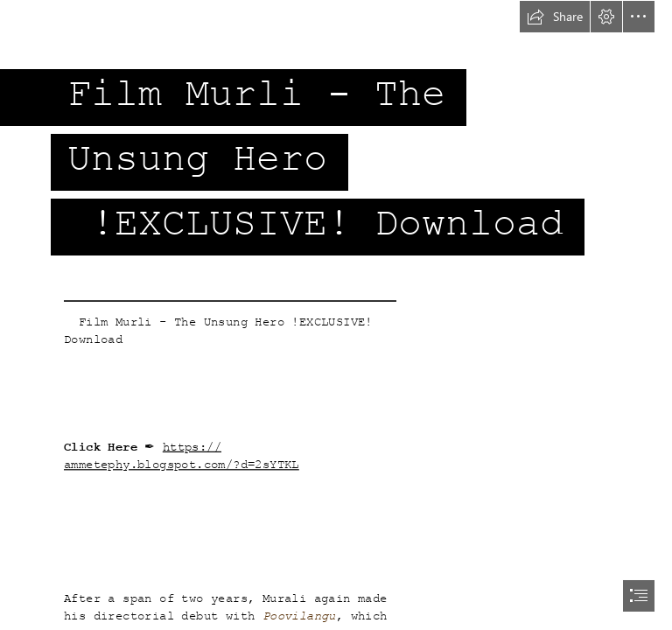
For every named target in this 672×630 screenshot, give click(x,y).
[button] (555, 17)
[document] (336, 315)
